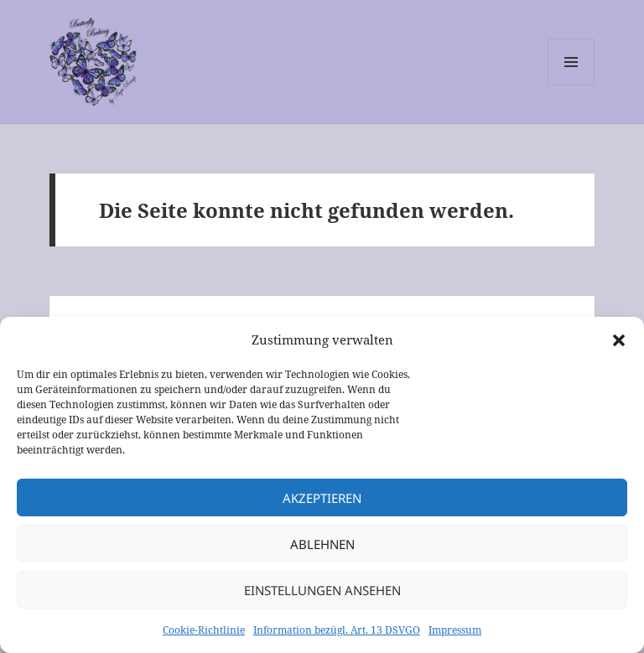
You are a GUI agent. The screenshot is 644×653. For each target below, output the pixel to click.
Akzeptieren (322, 498)
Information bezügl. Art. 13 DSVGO (337, 630)
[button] (619, 340)
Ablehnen (322, 544)
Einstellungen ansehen (322, 590)
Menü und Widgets (571, 85)
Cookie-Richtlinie (204, 630)
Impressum (455, 630)
